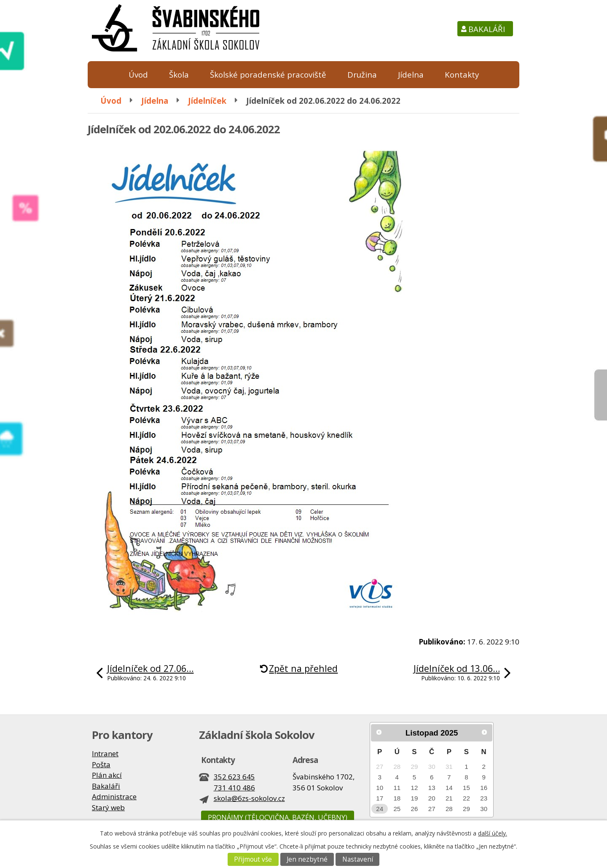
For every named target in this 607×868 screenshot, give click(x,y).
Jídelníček (207, 101)
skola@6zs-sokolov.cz (249, 798)
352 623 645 (234, 777)
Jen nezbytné (307, 859)
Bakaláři (487, 29)
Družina (362, 74)
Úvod (138, 74)
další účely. (493, 833)
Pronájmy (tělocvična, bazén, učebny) (278, 817)
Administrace (114, 797)
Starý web (108, 807)
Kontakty (462, 74)
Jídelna (411, 74)
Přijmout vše (253, 859)
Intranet (105, 753)
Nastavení (358, 859)
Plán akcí (107, 775)
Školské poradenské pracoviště (268, 74)
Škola (179, 74)
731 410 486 (234, 788)
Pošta (101, 764)
